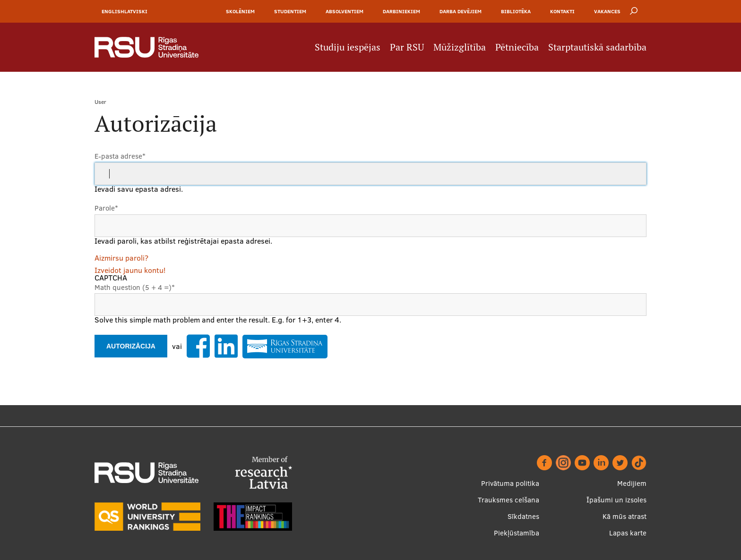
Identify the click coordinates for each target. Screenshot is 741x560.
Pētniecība (517, 47)
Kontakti (562, 11)
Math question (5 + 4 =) (135, 287)
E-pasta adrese (120, 156)
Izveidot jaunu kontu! (130, 270)
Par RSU (407, 47)
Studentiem (290, 11)
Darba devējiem (461, 11)
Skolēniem (240, 11)
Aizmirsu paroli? (121, 258)
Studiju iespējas (348, 47)
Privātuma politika (510, 483)
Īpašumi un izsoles (616, 500)
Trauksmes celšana (508, 500)
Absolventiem (345, 11)
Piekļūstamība (517, 533)
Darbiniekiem (401, 11)
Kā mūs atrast (625, 516)
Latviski (136, 11)
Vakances (607, 11)
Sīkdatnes (523, 516)
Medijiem (632, 483)
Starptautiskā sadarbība (597, 47)
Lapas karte (628, 533)
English (113, 11)
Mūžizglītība (460, 47)
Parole (106, 208)
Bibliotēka (516, 11)
